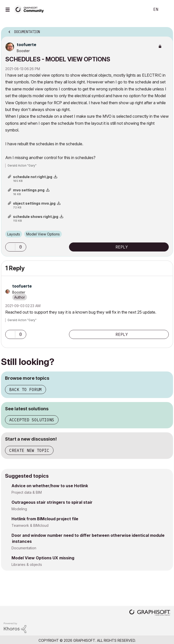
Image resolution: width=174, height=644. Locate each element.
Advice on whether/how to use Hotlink (50, 486)
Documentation (24, 548)
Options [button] (166, 30)
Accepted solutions (32, 420)
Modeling (19, 509)
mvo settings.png (29, 190)
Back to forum (25, 390)
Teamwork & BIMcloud (30, 525)
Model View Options (43, 234)
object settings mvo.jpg (34, 203)
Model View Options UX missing (43, 558)
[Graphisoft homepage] (150, 613)
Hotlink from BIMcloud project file (45, 519)
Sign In (166, 10)
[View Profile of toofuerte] (26, 45)
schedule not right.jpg (33, 177)
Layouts (14, 234)
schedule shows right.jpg (36, 217)
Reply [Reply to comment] (122, 334)
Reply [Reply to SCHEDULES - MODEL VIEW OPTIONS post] (122, 247)
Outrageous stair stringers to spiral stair (52, 502)
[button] (10, 247)
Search (139, 10)
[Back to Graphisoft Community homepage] (30, 9)
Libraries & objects (27, 564)
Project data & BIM (27, 492)
